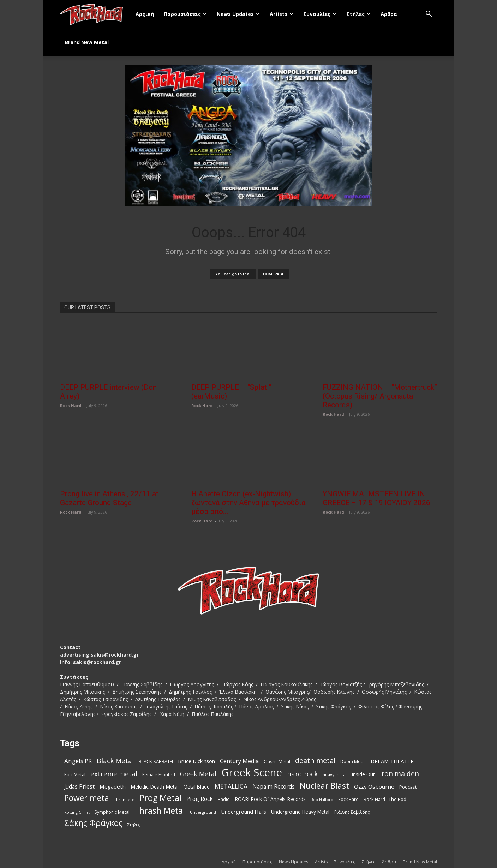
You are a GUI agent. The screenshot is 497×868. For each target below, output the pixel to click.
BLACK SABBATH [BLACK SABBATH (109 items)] (156, 761)
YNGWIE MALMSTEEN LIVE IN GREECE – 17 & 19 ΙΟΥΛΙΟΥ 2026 (376, 498)
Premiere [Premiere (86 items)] (125, 799)
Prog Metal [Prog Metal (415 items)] (160, 798)
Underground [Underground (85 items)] (203, 812)
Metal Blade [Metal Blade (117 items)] (197, 787)
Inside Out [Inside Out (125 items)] (363, 774)
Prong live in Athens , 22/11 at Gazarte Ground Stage (109, 498)
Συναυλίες (320, 14)
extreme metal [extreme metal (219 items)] (114, 774)
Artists (281, 14)
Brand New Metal (87, 42)
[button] (429, 15)
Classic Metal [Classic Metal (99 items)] (277, 762)
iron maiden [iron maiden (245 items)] (399, 774)
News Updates (238, 14)
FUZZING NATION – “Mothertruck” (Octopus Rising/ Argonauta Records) (380, 396)
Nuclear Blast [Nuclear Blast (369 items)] (324, 786)
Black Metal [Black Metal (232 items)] (115, 761)
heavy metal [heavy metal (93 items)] (335, 774)
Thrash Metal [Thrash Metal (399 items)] (160, 811)
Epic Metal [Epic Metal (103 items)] (75, 774)
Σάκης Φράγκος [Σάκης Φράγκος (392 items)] (93, 823)
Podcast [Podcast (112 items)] (408, 787)
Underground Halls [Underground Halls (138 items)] (244, 812)
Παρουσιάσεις (185, 14)
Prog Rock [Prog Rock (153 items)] (200, 799)
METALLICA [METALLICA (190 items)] (231, 786)
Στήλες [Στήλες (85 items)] (134, 824)
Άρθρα (389, 14)
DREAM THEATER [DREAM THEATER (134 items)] (392, 761)
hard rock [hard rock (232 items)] (302, 774)
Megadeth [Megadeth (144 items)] (113, 786)
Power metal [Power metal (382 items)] (88, 798)
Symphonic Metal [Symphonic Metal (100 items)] (112, 812)
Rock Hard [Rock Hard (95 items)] (348, 799)
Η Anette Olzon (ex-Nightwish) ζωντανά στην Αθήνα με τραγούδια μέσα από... (248, 503)
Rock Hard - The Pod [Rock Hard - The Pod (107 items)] (385, 799)
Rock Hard (71, 405)
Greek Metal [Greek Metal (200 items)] (198, 774)
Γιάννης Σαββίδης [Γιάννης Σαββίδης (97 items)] (352, 812)
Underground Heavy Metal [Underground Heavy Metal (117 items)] (300, 812)
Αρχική (145, 14)
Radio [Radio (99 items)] (224, 799)
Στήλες (358, 14)
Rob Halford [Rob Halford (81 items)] (322, 800)
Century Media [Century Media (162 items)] (239, 761)
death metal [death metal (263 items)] (315, 761)
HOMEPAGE (274, 274)
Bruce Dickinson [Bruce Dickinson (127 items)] (196, 761)
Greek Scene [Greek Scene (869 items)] (252, 773)
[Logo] (95, 14)
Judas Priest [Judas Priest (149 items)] (79, 787)
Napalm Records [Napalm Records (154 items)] (274, 787)
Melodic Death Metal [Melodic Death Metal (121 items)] (155, 787)
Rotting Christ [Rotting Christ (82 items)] (77, 812)
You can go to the (233, 274)
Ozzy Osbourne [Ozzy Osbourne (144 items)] (374, 786)
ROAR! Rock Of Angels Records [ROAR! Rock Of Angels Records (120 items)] (270, 799)
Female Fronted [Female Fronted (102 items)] (159, 775)
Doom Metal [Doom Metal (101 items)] (353, 762)
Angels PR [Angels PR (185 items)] (78, 761)
